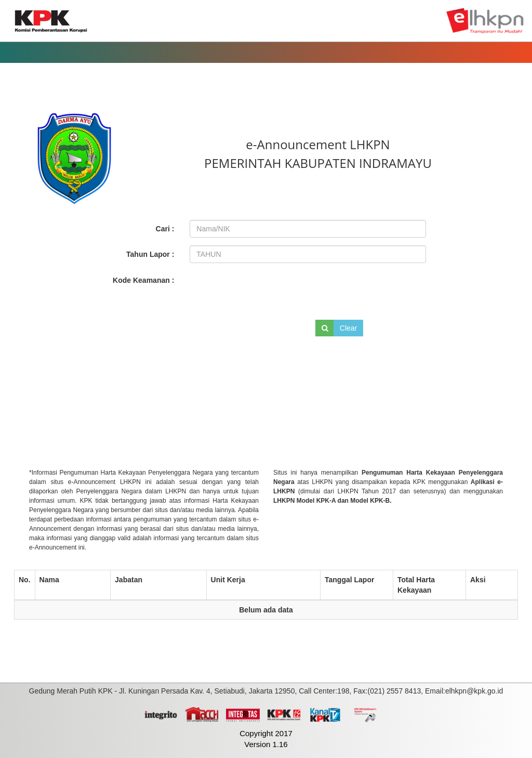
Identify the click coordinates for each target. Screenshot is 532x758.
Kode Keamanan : (143, 280)
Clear (348, 328)
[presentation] (260, 290)
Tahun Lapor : (150, 254)
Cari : (165, 229)
